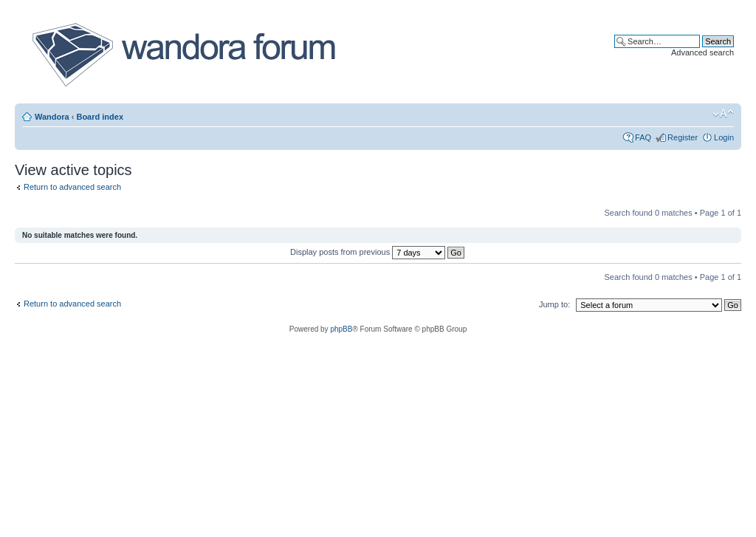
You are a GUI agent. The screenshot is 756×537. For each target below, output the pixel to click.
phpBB (341, 329)
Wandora (52, 117)
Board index (100, 117)
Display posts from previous (377, 252)
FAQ (643, 137)
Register (683, 137)
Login (724, 137)
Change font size (723, 114)
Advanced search (702, 52)
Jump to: (554, 304)
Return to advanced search (72, 187)
